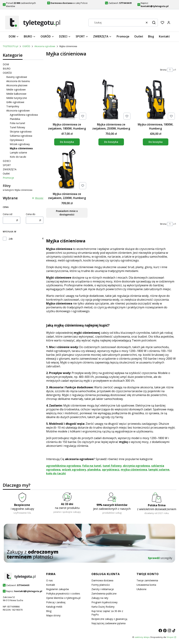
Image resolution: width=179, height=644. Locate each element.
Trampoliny (13, 106)
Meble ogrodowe (16, 90)
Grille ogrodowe (15, 102)
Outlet (6, 174)
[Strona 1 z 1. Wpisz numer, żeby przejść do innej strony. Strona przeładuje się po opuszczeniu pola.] (170, 70)
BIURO (7, 69)
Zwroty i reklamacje (103, 589)
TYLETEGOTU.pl (10, 46)
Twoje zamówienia (147, 580)
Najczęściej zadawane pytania (108, 623)
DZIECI (7, 161)
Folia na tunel (17, 123)
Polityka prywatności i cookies (63, 594)
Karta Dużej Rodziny (103, 607)
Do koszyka (67, 142)
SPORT (7, 165)
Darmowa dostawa (102, 580)
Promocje (8, 178)
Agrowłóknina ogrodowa (24, 115)
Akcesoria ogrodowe (45, 46)
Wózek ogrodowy (20, 144)
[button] (154, 23)
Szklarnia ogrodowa (21, 136)
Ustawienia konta (146, 585)
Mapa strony (53, 615)
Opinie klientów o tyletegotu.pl (63, 598)
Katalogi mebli (54, 607)
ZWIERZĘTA (10, 169)
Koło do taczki (18, 157)
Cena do (31, 214)
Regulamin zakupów (58, 589)
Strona (163, 70)
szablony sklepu (142, 637)
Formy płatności (101, 585)
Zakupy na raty (100, 598)
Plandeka (15, 119)
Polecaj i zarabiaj (56, 602)
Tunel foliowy (17, 127)
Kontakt (51, 585)
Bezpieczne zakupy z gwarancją (109, 619)
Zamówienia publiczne (104, 594)
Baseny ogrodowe (17, 77)
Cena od (8, 214)
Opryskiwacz (17, 140)
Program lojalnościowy (104, 602)
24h (11, 239)
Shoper (170, 637)
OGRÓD (26, 46)
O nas (49, 580)
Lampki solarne (18, 153)
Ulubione (142, 589)
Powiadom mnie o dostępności (67, 213)
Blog (49, 611)
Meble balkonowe (16, 94)
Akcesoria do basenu (18, 81)
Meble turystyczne (17, 98)
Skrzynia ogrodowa (21, 132)
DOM (6, 64)
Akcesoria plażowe (17, 85)
